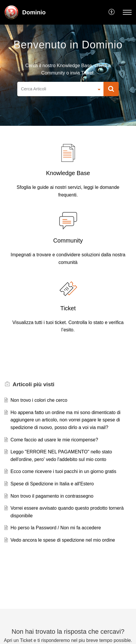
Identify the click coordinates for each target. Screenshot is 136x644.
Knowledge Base (68, 173)
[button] (112, 12)
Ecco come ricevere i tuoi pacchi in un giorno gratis (63, 471)
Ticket (68, 308)
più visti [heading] (34, 384)
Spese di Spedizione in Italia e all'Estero (52, 484)
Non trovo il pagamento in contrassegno (52, 496)
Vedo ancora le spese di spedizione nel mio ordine (63, 540)
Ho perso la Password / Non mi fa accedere (56, 528)
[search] (56, 89)
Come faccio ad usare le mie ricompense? (54, 440)
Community (68, 240)
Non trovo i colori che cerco (39, 400)
